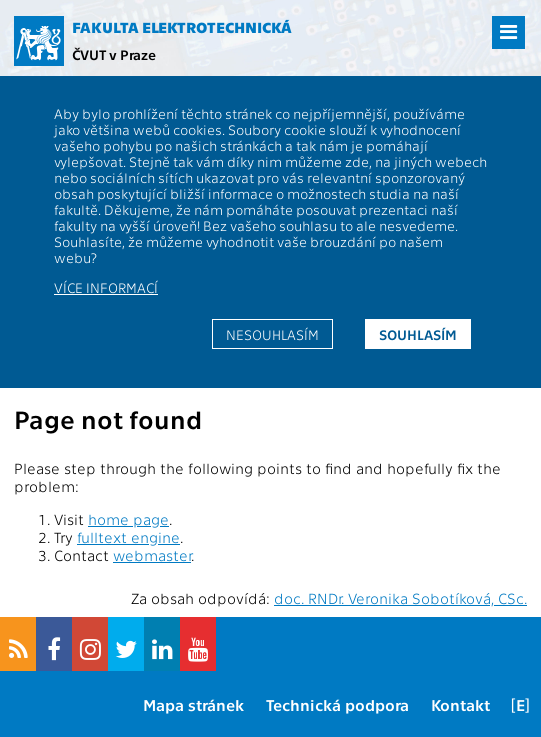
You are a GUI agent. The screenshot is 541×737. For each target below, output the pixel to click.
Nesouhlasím (272, 334)
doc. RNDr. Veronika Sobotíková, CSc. (400, 598)
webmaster (152, 555)
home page (128, 519)
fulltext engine (128, 537)
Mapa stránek (193, 704)
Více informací (106, 287)
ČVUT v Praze (114, 54)
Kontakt (460, 704)
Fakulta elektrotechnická (182, 27)
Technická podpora (337, 704)
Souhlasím (418, 334)
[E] (520, 704)
